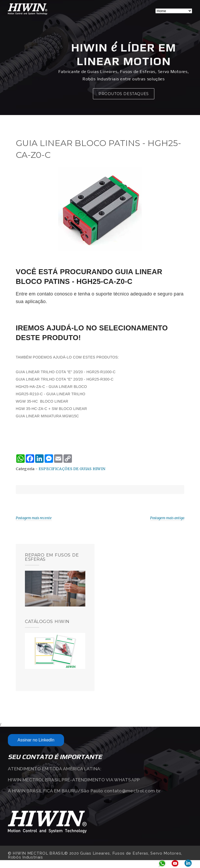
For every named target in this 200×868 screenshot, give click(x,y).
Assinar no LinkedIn (36, 740)
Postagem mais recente (34, 518)
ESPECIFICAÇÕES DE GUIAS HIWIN (72, 469)
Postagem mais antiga (167, 518)
